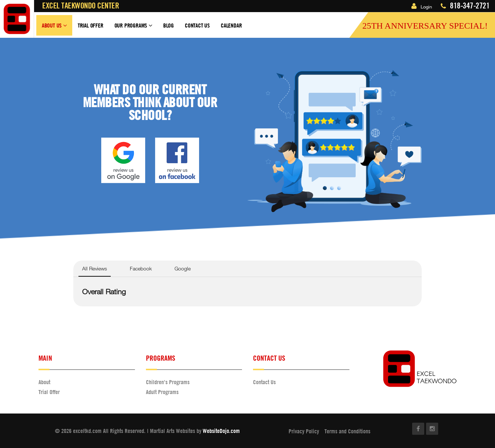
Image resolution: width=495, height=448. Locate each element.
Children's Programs (168, 382)
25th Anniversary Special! (425, 26)
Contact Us (197, 25)
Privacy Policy (304, 431)
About (44, 382)
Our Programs (133, 29)
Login (422, 7)
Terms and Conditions (347, 431)
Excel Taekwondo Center (80, 6)
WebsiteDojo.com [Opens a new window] (221, 431)
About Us (54, 29)
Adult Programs (162, 392)
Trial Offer (91, 25)
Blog (168, 25)
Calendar (231, 25)
